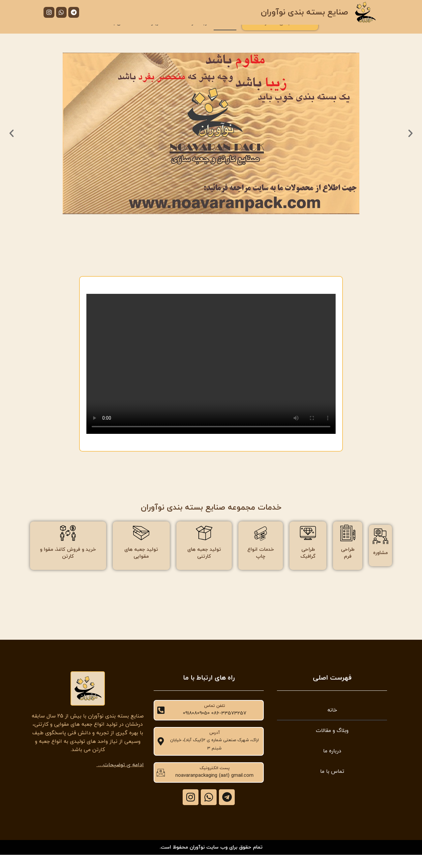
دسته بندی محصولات (280, 36)
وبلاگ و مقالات (191, 36)
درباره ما (152, 36)
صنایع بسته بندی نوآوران (304, 12)
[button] (12, 146)
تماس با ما (118, 36)
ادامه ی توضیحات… (120, 778)
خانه (225, 36)
